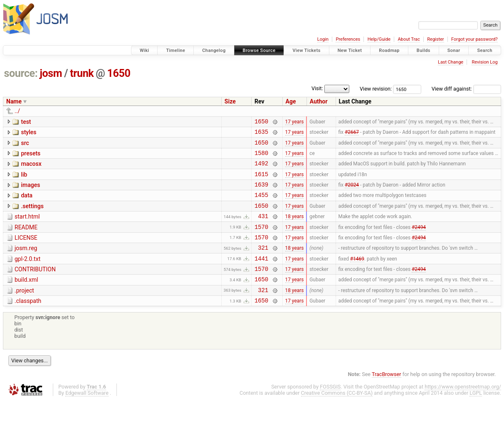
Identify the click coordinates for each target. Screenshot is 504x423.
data (27, 204)
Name (14, 101)
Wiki (145, 50)
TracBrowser (387, 397)
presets (31, 157)
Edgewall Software (87, 415)
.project (24, 310)
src (25, 145)
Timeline (175, 50)
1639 (261, 193)
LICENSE (26, 251)
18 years (295, 229)
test (26, 122)
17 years (295, 122)
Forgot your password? (474, 39)
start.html (27, 228)
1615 (261, 181)
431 (263, 228)
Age (291, 101)
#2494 (419, 240)
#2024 (352, 193)
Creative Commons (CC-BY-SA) (337, 415)
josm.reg (26, 263)
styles (28, 133)
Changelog (214, 50)
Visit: (317, 88)
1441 (261, 276)
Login (323, 39)
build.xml (26, 298)
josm (51, 73)
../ (17, 111)
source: (21, 73)
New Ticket (350, 50)
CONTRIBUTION (35, 287)
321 (263, 264)
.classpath (28, 322)
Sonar (454, 50)
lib (24, 181)
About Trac (409, 39)
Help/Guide (379, 39)
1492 (261, 169)
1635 (261, 134)
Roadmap (389, 50)
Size (230, 101)
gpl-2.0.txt (27, 275)
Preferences (348, 39)
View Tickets (306, 50)
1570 (261, 240)
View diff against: (466, 89)
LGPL (476, 415)
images (30, 192)
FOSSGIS (330, 409)
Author (319, 101)
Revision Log (484, 62)
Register (435, 39)
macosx (31, 169)
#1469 (357, 275)
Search (485, 50)
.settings (32, 216)
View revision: (376, 89)
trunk (82, 73)
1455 (261, 205)
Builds (424, 50)
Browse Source (259, 50)
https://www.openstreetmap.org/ (463, 409)
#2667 (352, 134)
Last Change (451, 62)
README (26, 240)
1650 (119, 73)
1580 (261, 158)
